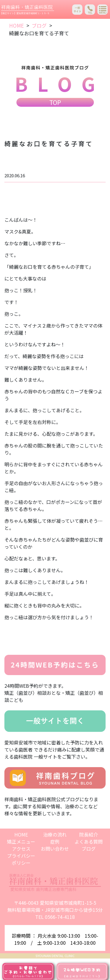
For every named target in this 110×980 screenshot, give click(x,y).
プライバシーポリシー (21, 859)
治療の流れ (55, 834)
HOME (16, 25)
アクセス (21, 849)
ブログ (39, 25)
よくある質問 (89, 842)
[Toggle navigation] (103, 10)
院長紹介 (89, 834)
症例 (55, 842)
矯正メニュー (21, 842)
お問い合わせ (55, 849)
